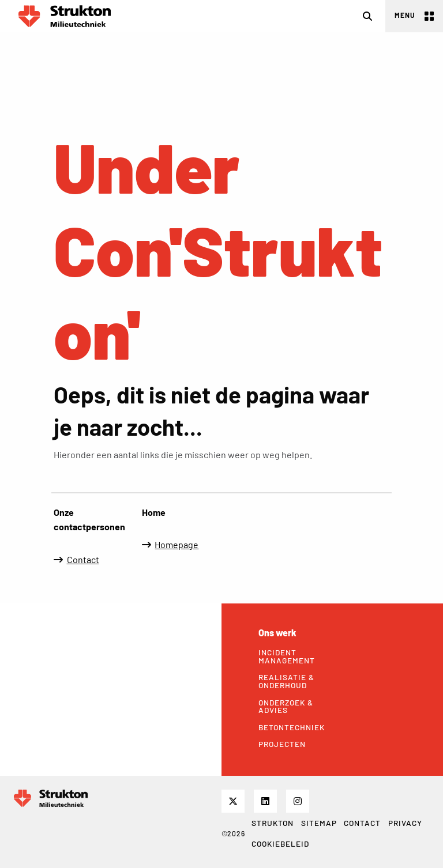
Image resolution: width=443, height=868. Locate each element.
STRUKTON (273, 823)
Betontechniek (291, 727)
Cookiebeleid (280, 844)
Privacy (405, 823)
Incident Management (287, 656)
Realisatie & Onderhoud (286, 681)
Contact (83, 559)
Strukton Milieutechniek (65, 16)
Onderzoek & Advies (286, 706)
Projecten (282, 744)
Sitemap (319, 823)
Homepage (177, 544)
